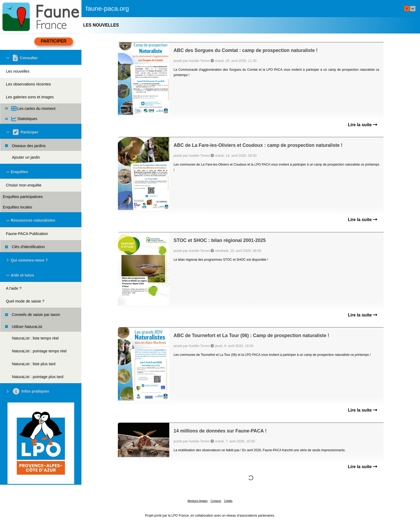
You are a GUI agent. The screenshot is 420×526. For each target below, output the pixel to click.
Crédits (228, 501)
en (413, 9)
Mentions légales (198, 501)
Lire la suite (363, 125)
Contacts (216, 501)
